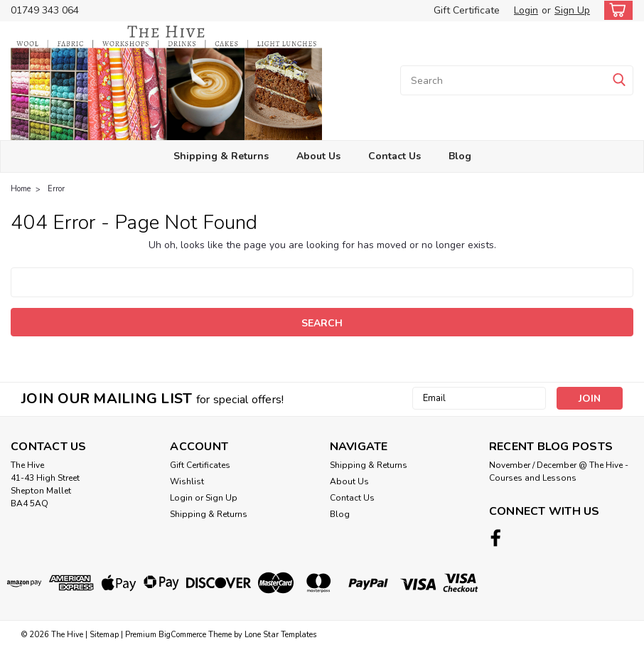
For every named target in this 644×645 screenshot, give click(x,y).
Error (56, 189)
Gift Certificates (200, 465)
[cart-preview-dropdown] (615, 10)
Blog (460, 156)
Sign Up (572, 10)
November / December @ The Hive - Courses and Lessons (559, 471)
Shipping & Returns (221, 156)
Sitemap (104, 631)
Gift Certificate (467, 10)
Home (21, 189)
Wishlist (187, 481)
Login (526, 10)
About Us (318, 156)
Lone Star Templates (280, 631)
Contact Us (395, 156)
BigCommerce (182, 631)
